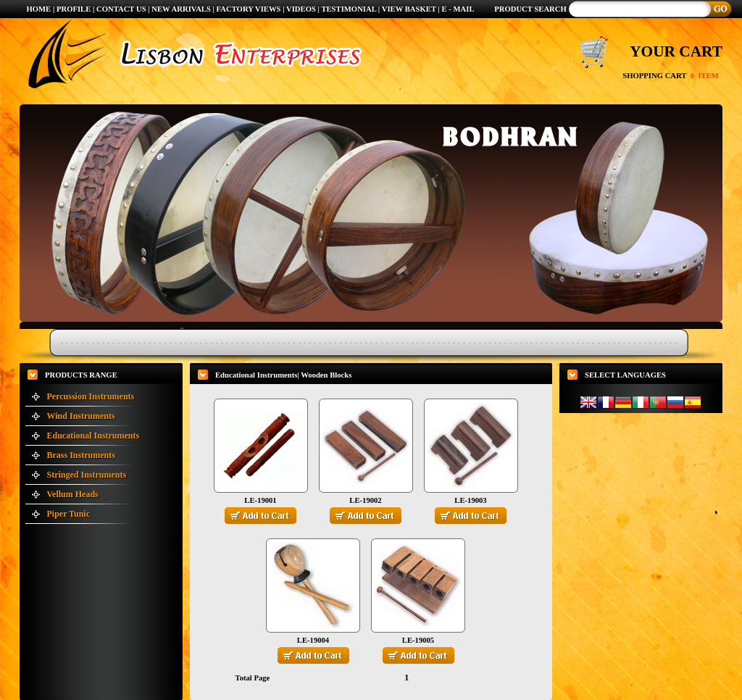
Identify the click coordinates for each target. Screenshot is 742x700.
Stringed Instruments (87, 475)
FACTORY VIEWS (250, 9)
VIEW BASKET (409, 9)
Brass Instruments (81, 455)
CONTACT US (121, 9)
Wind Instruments (81, 416)
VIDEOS (302, 9)
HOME (38, 9)
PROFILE (74, 9)
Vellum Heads (73, 494)
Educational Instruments (93, 436)
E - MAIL (458, 9)
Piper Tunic (68, 514)
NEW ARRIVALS (181, 9)
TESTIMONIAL (349, 9)
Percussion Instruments (91, 396)
